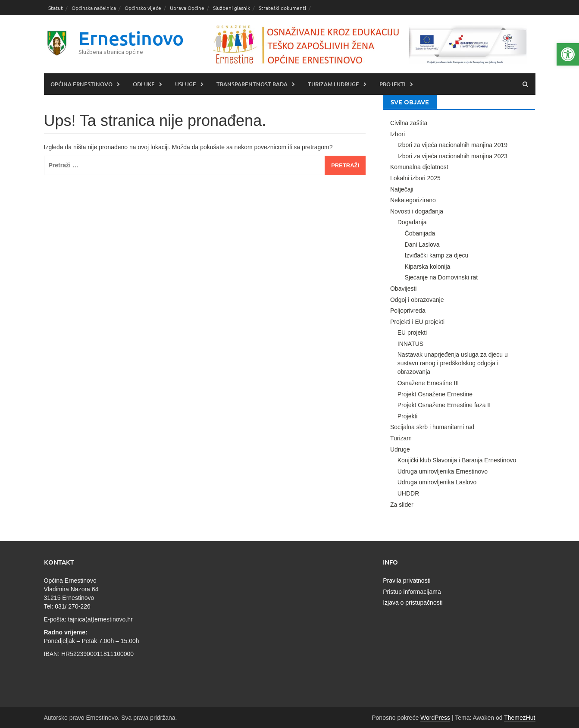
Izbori (397, 134)
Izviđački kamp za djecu (437, 255)
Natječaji (402, 189)
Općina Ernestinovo (81, 84)
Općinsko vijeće (143, 8)
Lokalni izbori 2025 (415, 178)
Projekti (393, 84)
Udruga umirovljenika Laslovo (437, 482)
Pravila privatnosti (407, 581)
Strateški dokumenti (282, 8)
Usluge (186, 84)
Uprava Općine (187, 8)
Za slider (402, 505)
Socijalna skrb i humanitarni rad (432, 427)
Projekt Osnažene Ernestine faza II (444, 405)
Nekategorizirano (413, 200)
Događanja (412, 222)
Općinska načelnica (94, 8)
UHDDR (408, 493)
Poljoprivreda (408, 311)
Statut (56, 8)
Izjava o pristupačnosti (413, 602)
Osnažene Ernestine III (428, 383)
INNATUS (410, 344)
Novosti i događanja (417, 211)
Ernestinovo (131, 38)
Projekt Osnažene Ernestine (435, 394)
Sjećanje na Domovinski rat (441, 277)
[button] (568, 54)
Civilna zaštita (409, 123)
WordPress (435, 718)
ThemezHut (520, 718)
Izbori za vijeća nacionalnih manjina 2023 (452, 156)
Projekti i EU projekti (417, 322)
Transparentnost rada (252, 84)
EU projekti (412, 333)
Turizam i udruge (333, 84)
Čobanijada (420, 233)
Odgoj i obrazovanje (417, 300)
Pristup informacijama (412, 592)
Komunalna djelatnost (419, 167)
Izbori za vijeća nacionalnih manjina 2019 (452, 145)
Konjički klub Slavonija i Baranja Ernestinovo (457, 460)
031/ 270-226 (73, 606)
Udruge (400, 449)
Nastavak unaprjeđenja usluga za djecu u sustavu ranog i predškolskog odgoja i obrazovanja (453, 363)
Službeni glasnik (232, 8)
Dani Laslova (422, 245)
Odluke (144, 84)
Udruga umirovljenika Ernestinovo (443, 471)
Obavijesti (403, 289)
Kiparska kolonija (428, 267)
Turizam (401, 438)
